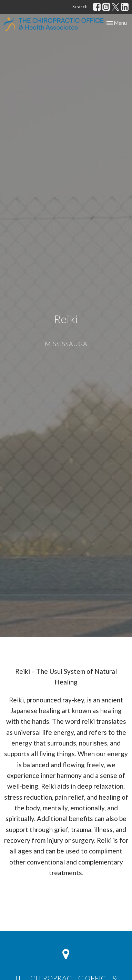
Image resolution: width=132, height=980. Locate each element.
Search (80, 7)
